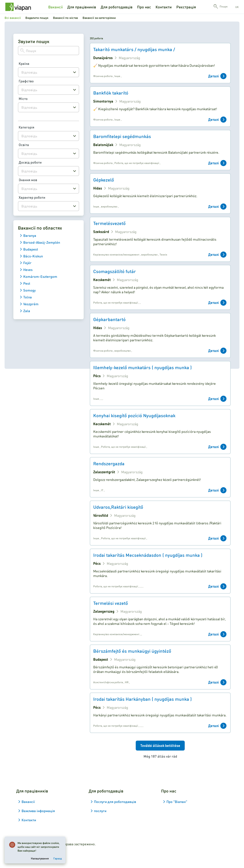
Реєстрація (186, 7)
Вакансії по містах (65, 18)
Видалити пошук (37, 18)
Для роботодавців (117, 7)
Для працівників (82, 7)
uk (237, 7)
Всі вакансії (13, 18)
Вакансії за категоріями (99, 18)
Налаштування (40, 858)
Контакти (164, 7)
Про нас (144, 7)
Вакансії (55, 7)
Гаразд (58, 858)
